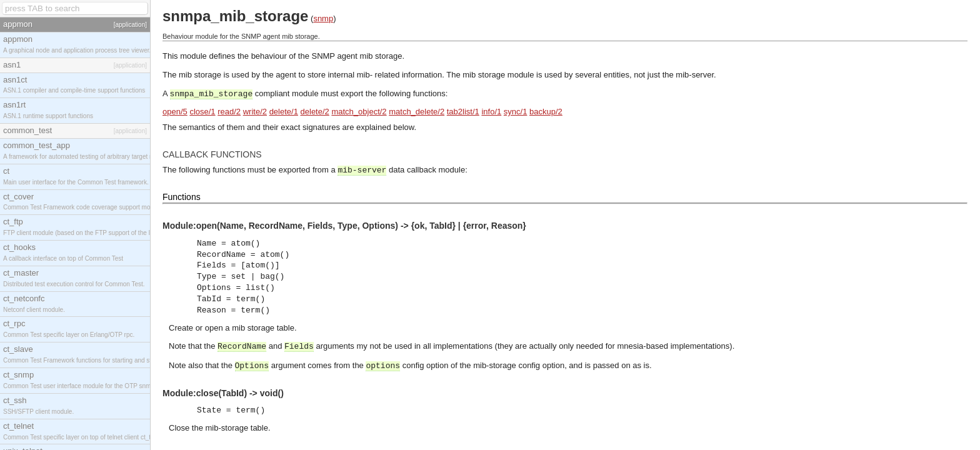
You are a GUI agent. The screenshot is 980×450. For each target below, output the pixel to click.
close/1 (202, 112)
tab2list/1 (463, 112)
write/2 (255, 112)
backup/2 (546, 112)
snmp (323, 18)
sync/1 (516, 112)
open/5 (175, 112)
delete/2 (315, 112)
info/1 (491, 112)
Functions (182, 197)
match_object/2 (359, 112)
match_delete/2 (417, 112)
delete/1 (284, 112)
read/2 (229, 112)
